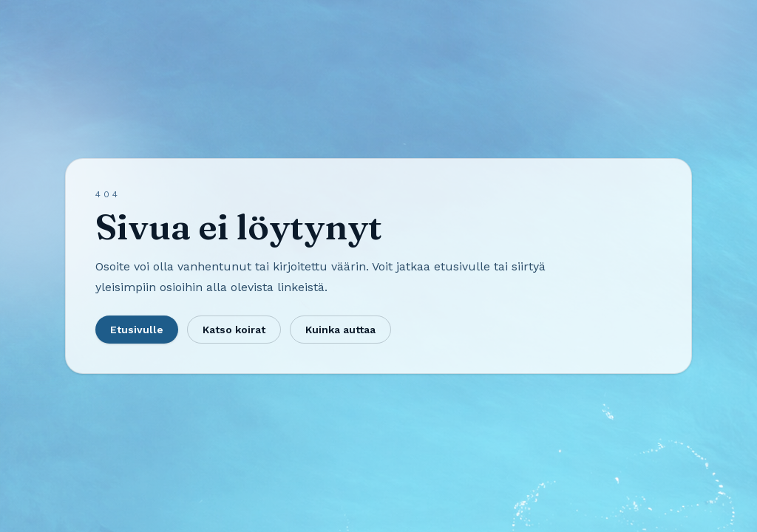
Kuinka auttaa (340, 330)
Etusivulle (137, 330)
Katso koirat (234, 330)
